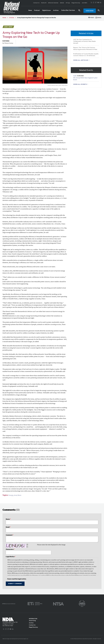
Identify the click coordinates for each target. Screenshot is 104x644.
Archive (31, 623)
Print (91, 18)
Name (8, 519)
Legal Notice (11, 557)
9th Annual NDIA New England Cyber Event (85, 79)
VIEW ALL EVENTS (80, 84)
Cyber (75, 76)
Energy (11, 495)
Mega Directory (76, 3)
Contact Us (36, 3)
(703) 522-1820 (9, 626)
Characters (10, 549)
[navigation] (52, 11)
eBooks (62, 3)
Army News (18, 495)
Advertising (32, 620)
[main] (52, 308)
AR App (68, 3)
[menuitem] (30, 11)
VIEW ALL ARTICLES (81, 60)
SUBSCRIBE (90, 11)
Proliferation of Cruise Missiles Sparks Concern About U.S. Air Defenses (86, 55)
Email (98, 18)
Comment (10, 535)
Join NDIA (84, 3)
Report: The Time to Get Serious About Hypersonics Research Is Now (85, 48)
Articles (12, 18)
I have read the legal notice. (17, 579)
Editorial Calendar (53, 3)
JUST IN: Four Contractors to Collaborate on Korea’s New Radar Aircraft (84, 41)
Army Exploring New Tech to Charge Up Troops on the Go (37, 18)
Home (4, 18)
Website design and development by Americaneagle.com (15, 639)
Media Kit (44, 3)
